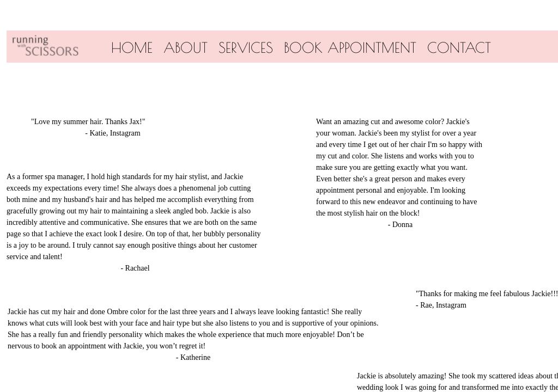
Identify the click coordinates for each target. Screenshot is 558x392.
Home (132, 47)
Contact (459, 47)
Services (246, 47)
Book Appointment (350, 47)
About (186, 47)
